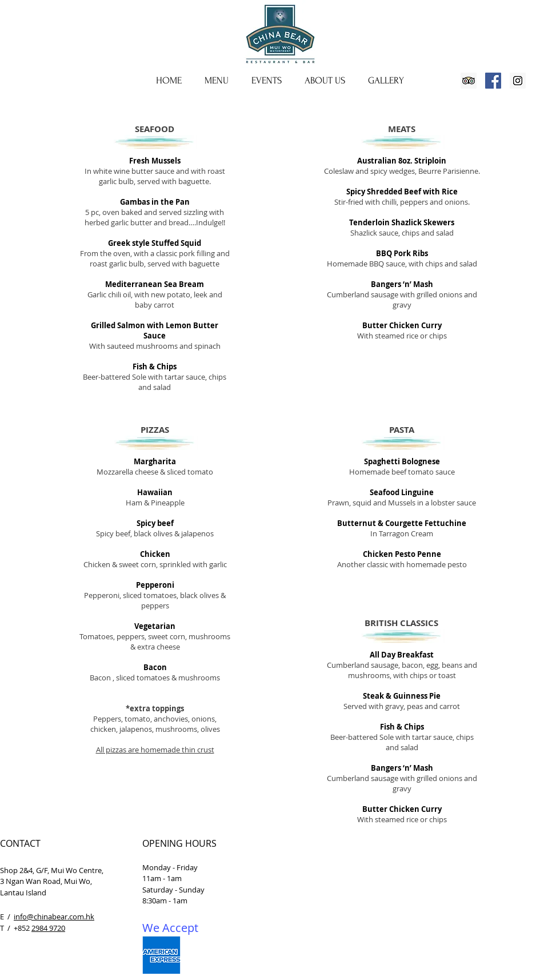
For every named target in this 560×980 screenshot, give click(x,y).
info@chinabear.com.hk (54, 917)
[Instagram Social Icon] (518, 81)
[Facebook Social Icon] (493, 81)
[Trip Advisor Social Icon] (469, 81)
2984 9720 (48, 928)
